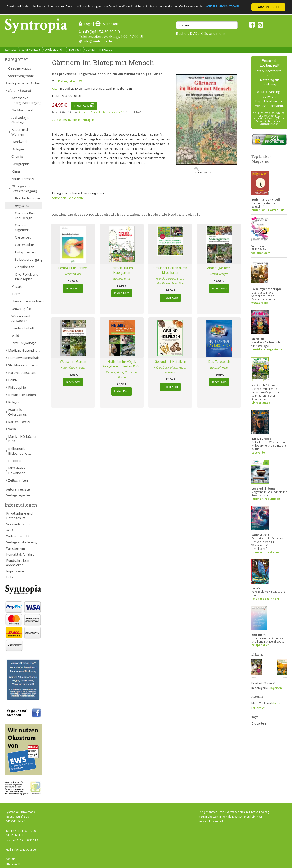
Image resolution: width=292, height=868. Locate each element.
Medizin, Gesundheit (24, 350)
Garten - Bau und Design (25, 215)
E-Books (15, 461)
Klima (16, 171)
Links (10, 577)
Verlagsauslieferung (21, 542)
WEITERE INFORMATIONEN (28, 11)
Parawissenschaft (22, 372)
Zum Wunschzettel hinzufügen (73, 120)
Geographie (21, 164)
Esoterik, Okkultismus (17, 412)
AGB (9, 530)
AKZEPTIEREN (268, 7)
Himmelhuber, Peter (73, 367)
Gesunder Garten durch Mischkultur (170, 270)
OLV (55, 89)
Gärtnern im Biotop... (99, 50)
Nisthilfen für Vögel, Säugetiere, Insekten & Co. (122, 364)
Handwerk (20, 142)
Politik (13, 380)
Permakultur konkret (73, 268)
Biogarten (75, 50)
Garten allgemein (22, 227)
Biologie (18, 149)
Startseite (10, 50)
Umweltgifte (21, 309)
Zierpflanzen (25, 267)
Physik (16, 286)
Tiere (16, 294)
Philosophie (17, 387)
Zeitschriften (18, 480)
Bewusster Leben (22, 395)
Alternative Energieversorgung (26, 100)
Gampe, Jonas (122, 278)
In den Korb (84, 106)
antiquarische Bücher (24, 83)
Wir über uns (16, 548)
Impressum (15, 571)
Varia (12, 429)
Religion (14, 402)
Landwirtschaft (23, 328)
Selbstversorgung (28, 259)
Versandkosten (18, 524)
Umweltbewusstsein (27, 301)
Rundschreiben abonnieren (18, 563)
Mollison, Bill (73, 274)
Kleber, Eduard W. (70, 81)
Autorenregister (19, 489)
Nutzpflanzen (25, 252)
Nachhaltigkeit (22, 110)
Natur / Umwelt (31, 50)
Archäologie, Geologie (21, 120)
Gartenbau (23, 237)
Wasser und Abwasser (21, 318)
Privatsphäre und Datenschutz (19, 516)
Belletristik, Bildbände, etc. (20, 451)
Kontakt (10, 859)
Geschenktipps (20, 68)
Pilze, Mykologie (24, 343)
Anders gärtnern (219, 268)
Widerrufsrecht (18, 536)
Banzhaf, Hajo (219, 367)
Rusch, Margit (219, 274)
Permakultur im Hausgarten (122, 270)
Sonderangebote (21, 76)
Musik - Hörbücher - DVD (24, 439)
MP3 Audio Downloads (17, 470)
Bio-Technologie (28, 198)
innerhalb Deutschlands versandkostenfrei (102, 112)
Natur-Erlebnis (23, 179)
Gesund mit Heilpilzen (170, 361)
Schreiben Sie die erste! (68, 198)
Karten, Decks (19, 422)
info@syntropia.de (98, 41)
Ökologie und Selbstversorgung (24, 188)
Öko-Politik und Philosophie (27, 277)
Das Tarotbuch (219, 361)
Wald (15, 335)
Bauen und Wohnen (20, 132)
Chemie (17, 156)
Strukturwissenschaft (24, 365)
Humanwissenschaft (24, 358)
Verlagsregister (18, 495)
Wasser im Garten (73, 361)
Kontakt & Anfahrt (20, 554)
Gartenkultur (25, 245)
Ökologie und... (54, 50)
